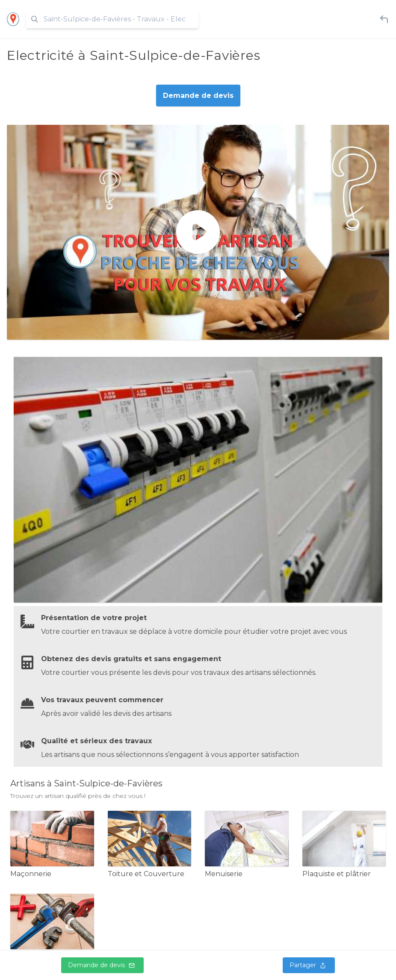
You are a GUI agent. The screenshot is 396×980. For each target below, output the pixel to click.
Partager (309, 965)
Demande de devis (102, 965)
